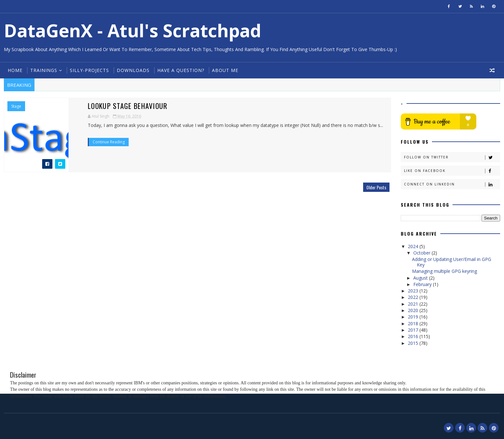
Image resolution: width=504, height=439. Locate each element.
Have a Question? (181, 70)
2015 (414, 343)
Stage (16, 106)
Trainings (44, 70)
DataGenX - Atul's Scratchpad (133, 30)
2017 (414, 330)
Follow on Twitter (452, 157)
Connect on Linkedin (452, 184)
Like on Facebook (452, 171)
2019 (414, 317)
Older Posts (376, 187)
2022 (414, 297)
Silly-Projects (89, 70)
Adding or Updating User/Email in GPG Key (452, 262)
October (422, 253)
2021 (414, 304)
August (421, 278)
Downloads (133, 70)
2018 (414, 323)
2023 (414, 291)
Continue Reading (109, 142)
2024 (414, 246)
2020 (414, 310)
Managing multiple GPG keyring (444, 271)
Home (15, 70)
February (423, 284)
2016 (414, 336)
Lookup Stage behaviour (128, 106)
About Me (225, 70)
